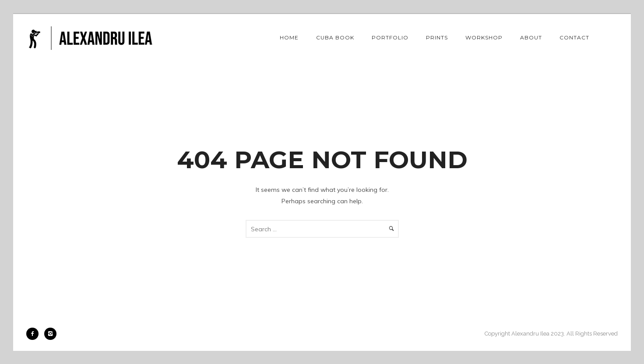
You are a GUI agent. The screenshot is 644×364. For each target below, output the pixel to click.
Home (289, 37)
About (531, 37)
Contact (574, 37)
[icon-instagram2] (50, 334)
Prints (437, 37)
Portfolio (390, 37)
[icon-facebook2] (35, 334)
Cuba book (335, 37)
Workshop (484, 37)
